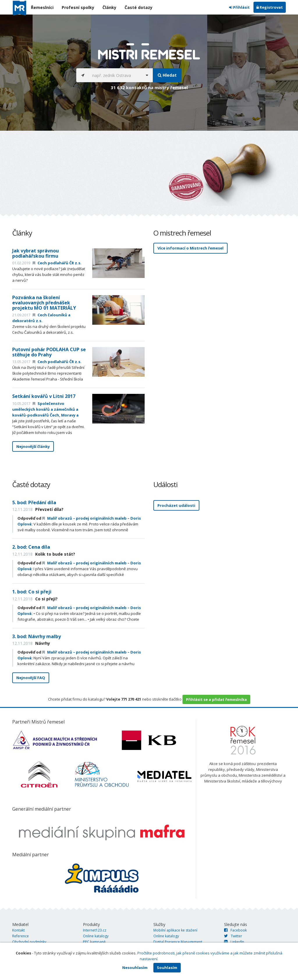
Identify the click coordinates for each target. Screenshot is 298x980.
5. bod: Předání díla (34, 502)
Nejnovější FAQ (31, 678)
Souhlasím (167, 968)
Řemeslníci (42, 7)
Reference (21, 936)
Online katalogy (96, 936)
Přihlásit (239, 7)
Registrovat (270, 7)
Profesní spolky (78, 7)
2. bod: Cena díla (31, 547)
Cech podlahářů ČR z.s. (57, 263)
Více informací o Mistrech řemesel (190, 248)
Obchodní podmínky (29, 942)
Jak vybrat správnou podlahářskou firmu (36, 253)
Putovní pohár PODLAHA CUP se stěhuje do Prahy (49, 352)
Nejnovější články (33, 446)
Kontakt (18, 930)
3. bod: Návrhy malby (37, 636)
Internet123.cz (95, 930)
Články (109, 7)
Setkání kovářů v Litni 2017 (44, 396)
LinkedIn (234, 942)
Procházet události (176, 505)
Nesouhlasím (135, 968)
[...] (115, 75)
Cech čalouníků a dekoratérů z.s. (41, 318)
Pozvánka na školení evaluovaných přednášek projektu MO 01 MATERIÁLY (44, 303)
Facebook (235, 930)
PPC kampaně (94, 942)
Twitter (233, 936)
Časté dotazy (139, 7)
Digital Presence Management (178, 942)
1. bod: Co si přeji (32, 592)
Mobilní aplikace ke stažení (175, 930)
